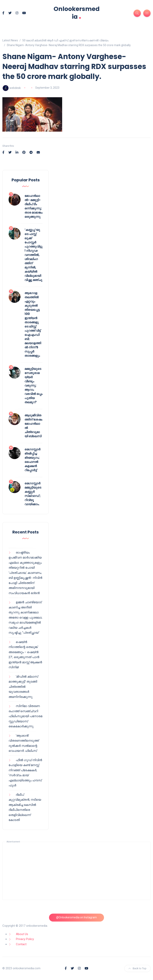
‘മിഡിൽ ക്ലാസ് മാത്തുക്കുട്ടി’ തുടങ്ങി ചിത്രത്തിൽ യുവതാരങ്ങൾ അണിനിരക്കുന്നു (23, 687)
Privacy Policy (25, 939)
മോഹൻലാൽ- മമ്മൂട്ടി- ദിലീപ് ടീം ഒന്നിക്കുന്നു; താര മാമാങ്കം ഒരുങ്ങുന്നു (33, 206)
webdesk (15, 88)
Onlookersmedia (77, 13)
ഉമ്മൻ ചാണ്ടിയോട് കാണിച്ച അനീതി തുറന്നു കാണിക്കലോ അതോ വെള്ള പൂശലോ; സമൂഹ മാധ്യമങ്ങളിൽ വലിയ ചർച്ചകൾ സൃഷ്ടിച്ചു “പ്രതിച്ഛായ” (25, 617)
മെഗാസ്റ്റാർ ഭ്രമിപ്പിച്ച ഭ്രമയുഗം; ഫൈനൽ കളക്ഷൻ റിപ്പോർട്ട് (32, 460)
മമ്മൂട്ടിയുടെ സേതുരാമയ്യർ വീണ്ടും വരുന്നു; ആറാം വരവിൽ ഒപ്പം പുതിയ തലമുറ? (33, 385)
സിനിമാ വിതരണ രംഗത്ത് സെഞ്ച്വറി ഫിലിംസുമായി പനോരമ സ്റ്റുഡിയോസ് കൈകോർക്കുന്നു (25, 716)
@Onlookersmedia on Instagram (76, 917)
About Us (22, 934)
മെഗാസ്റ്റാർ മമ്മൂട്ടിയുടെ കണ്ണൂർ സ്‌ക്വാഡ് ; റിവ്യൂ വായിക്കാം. (33, 494)
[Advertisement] (76, 871)
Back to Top (137, 968)
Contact (21, 944)
